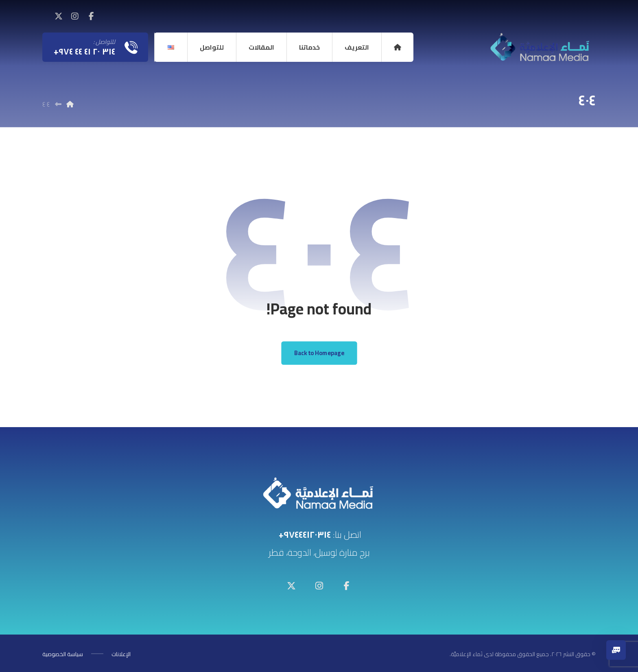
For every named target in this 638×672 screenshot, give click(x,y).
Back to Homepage (319, 353)
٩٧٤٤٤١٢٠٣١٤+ (305, 535)
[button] (91, 16)
